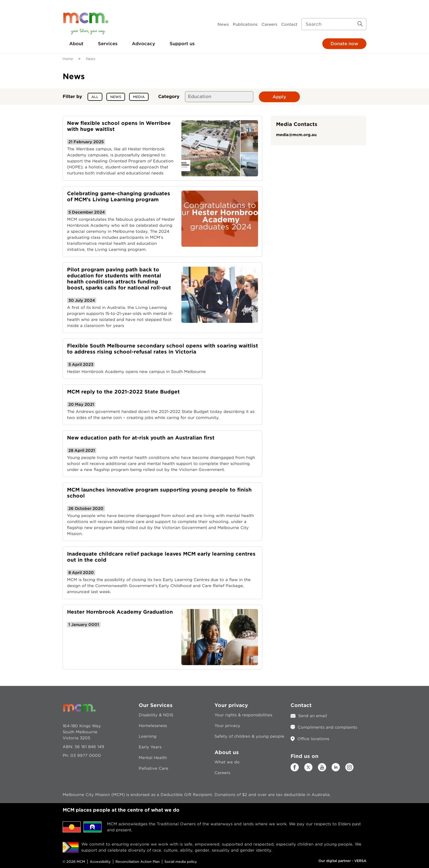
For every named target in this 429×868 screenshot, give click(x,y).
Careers (269, 24)
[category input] (219, 97)
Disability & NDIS (156, 715)
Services (108, 44)
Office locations (313, 739)
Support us (182, 44)
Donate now (344, 44)
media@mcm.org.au (296, 135)
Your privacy (227, 726)
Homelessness (153, 726)
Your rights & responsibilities (243, 715)
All (95, 97)
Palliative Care (153, 768)
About (76, 44)
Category (169, 97)
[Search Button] (360, 24)
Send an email (313, 716)
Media (139, 97)
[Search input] (334, 24)
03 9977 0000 (86, 755)
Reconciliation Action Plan (138, 862)
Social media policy (181, 862)
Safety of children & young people (249, 736)
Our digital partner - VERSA (342, 861)
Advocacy (144, 44)
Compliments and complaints (327, 727)
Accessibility (100, 862)
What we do (227, 762)
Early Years (150, 747)
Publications (245, 24)
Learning (148, 736)
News (223, 24)
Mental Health (153, 758)
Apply (279, 97)
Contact (289, 24)
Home (68, 59)
